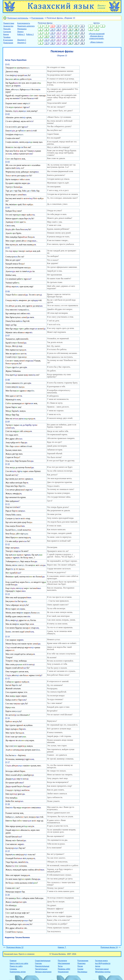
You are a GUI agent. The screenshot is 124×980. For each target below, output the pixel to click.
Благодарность (24, 23)
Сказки (80, 969)
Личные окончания (43, 972)
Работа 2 (30, 34)
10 (46, 36)
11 (46, 40)
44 (82, 30)
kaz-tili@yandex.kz (103, 963)
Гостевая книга (101, 961)
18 (52, 43)
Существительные (43, 961)
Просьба (7, 29)
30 (64, 43)
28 (64, 36)
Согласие (7, 32)
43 (82, 26)
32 (70, 30)
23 (58, 40)
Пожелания (8, 43)
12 (46, 43)
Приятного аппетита (26, 26)
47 (82, 40)
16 (52, 36)
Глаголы (38, 963)
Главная (13, 961)
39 (76, 33)
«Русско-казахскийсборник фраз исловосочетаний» (97, 36)
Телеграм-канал (102, 969)
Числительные (41, 969)
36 (70, 43)
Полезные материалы (18, 18)
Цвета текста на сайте (19, 963)
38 (76, 30)
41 (76, 40)
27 (64, 33)
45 (82, 33)
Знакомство (8, 26)
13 (52, 26)
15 (52, 33)
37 (76, 26)
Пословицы (82, 972)
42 (76, 43)
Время (6, 34)
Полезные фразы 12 (15, 947)
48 (82, 43)
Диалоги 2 (22, 43)
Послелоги (62, 961)
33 (70, 33)
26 (64, 30)
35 (70, 40)
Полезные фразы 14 (109, 947)
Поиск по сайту (16, 966)
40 (76, 36)
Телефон (7, 37)
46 (82, 36)
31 (70, 26)
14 (52, 30)
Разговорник (37, 18)
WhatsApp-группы (103, 972)
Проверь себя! (64, 969)
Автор (98, 966)
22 (58, 36)
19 (58, 26)
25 (64, 26)
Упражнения (63, 972)
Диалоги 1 (22, 40)
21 (58, 33)
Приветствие (9, 23)
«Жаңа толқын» (97, 42)
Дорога (20, 32)
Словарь (13, 969)
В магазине (8, 40)
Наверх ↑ (62, 947)
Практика (81, 963)
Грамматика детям (18, 972)
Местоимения (64, 963)
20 (58, 30)
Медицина (22, 29)
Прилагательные (42, 966)
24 (58, 43)
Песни (80, 966)
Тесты (60, 966)
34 (70, 36)
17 (52, 40)
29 (64, 40)
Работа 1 (21, 34)
